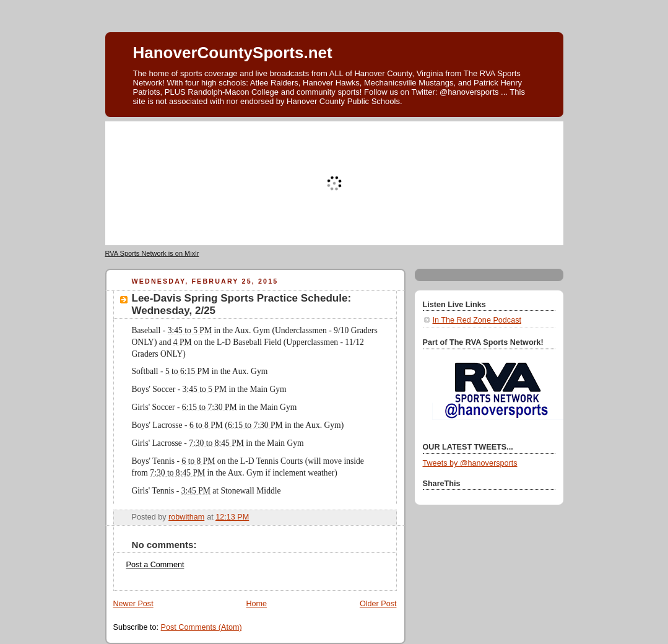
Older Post (378, 604)
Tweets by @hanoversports (470, 463)
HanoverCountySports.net (233, 53)
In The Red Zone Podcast (477, 320)
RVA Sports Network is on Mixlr (152, 253)
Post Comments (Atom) (202, 627)
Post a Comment (155, 565)
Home (256, 604)
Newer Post (133, 604)
